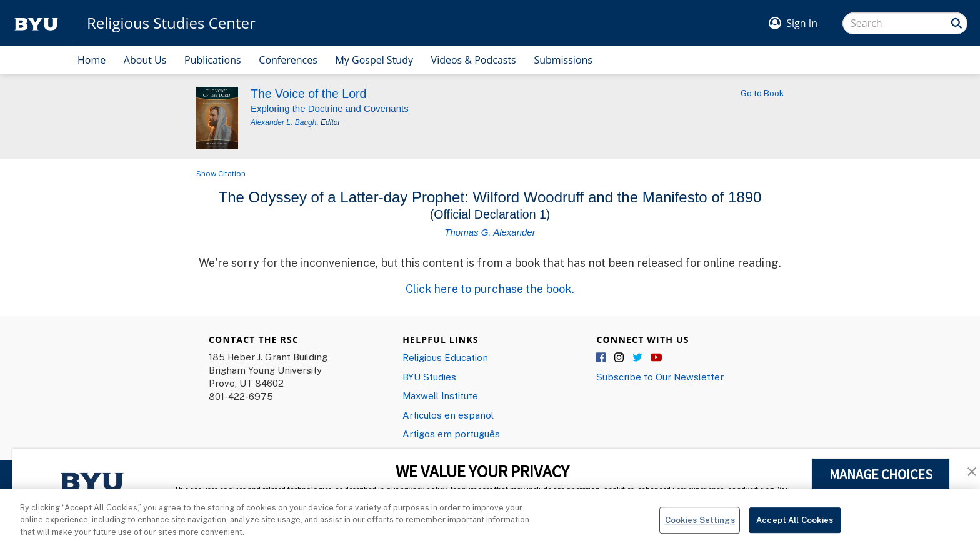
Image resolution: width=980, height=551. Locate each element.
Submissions (563, 60)
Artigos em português (451, 434)
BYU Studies (429, 377)
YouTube (656, 358)
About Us (145, 60)
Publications (213, 60)
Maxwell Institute (440, 395)
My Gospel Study (374, 60)
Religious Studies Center (171, 23)
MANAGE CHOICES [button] (881, 474)
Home (92, 60)
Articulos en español (448, 415)
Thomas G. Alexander (490, 232)
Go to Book (762, 93)
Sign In (802, 23)
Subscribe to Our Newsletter (660, 377)
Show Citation (221, 173)
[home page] (36, 23)
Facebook (602, 358)
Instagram (620, 358)
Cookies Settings (700, 528)
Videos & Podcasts (474, 60)
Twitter (638, 358)
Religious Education (445, 357)
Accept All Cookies (795, 528)
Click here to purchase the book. (490, 289)
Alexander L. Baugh (283, 122)
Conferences (288, 60)
